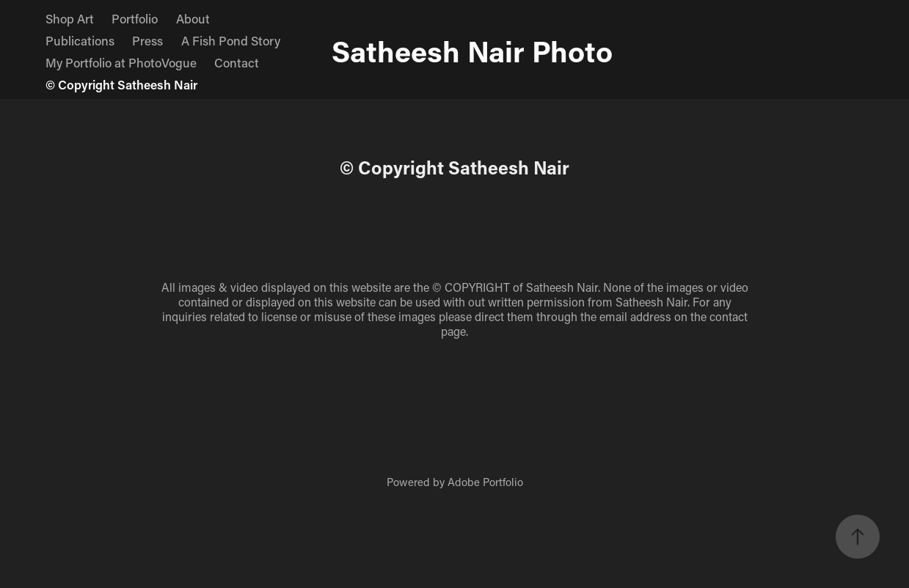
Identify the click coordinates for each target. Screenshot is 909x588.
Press (147, 40)
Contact (237, 62)
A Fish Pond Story (231, 40)
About (193, 18)
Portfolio (135, 18)
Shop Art (70, 18)
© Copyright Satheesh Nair (121, 84)
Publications (80, 40)
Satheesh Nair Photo (472, 51)
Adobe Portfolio (485, 482)
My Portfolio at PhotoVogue (121, 62)
